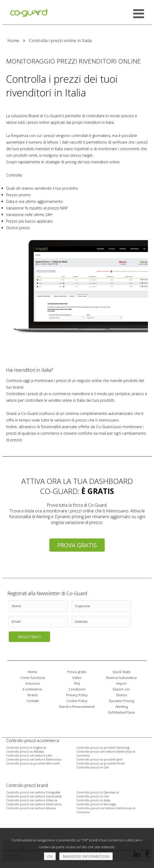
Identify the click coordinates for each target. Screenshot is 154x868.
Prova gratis (77, 545)
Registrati (29, 637)
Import (121, 683)
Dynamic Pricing (121, 701)
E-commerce (32, 689)
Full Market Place (122, 712)
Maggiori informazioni (86, 856)
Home (32, 672)
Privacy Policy (77, 695)
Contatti (33, 701)
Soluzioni (32, 683)
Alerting (122, 707)
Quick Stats (122, 672)
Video (77, 678)
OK (50, 856)
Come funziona (33, 678)
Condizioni (77, 689)
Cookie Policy (77, 701)
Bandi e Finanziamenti (77, 707)
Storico (122, 695)
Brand (33, 695)
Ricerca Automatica (121, 678)
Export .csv (121, 689)
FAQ (77, 683)
